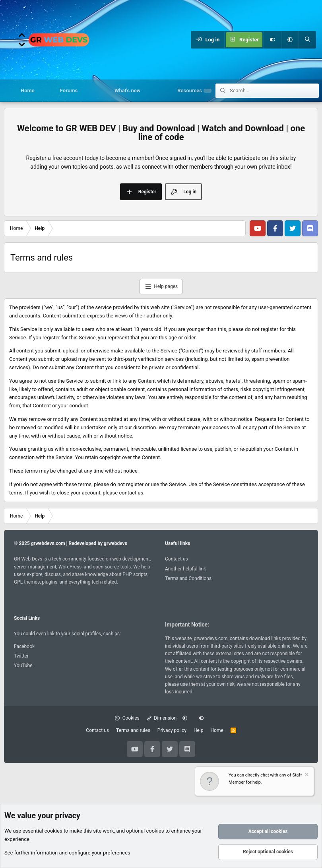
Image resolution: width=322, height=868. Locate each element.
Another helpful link (185, 569)
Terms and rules (133, 730)
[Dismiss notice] (306, 776)
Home (28, 90)
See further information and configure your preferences (67, 853)
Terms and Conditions (188, 578)
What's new (127, 90)
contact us (131, 493)
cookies (53, 831)
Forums (69, 90)
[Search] (307, 40)
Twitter (21, 656)
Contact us (177, 559)
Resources (190, 90)
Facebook (24, 646)
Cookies (127, 718)
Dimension (162, 718)
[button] (290, 40)
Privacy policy (172, 730)
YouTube (23, 666)
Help (199, 730)
